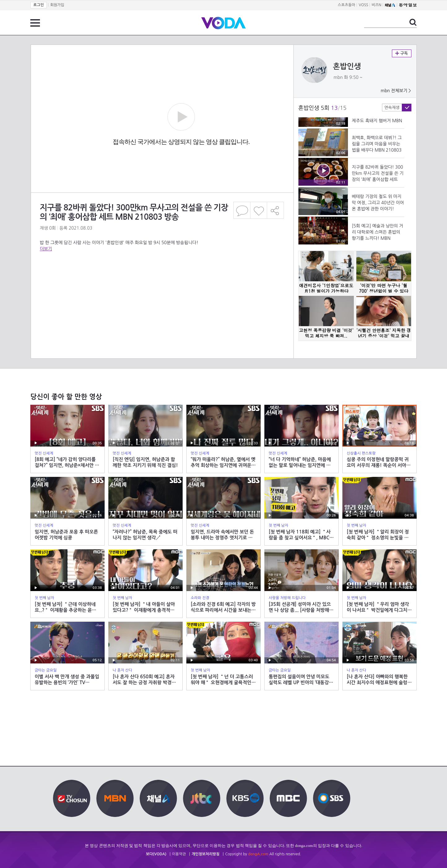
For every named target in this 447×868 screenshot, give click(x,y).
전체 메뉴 (35, 23)
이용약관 (179, 854)
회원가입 (57, 5)
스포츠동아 (346, 5)
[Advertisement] (162, 277)
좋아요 (259, 210)
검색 (413, 22)
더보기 (46, 249)
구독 (402, 53)
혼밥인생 (347, 67)
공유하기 (276, 210)
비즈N (377, 5)
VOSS (364, 5)
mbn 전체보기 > (396, 91)
